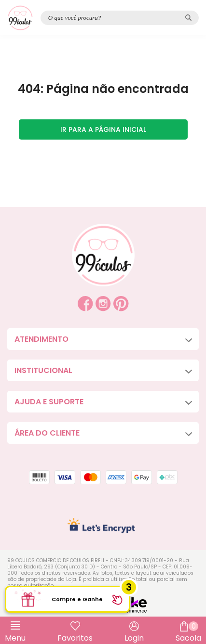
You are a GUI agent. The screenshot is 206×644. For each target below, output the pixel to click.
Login (134, 638)
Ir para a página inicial (103, 129)
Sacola (188, 632)
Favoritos (75, 638)
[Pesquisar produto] (188, 18)
